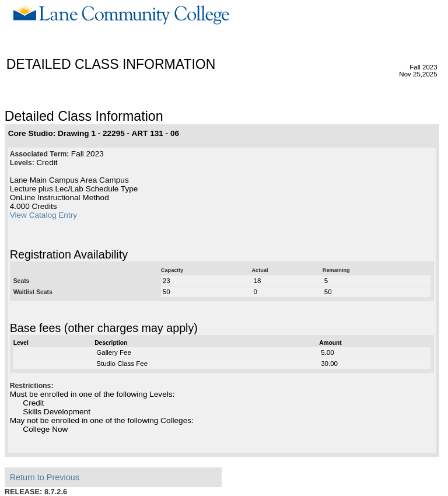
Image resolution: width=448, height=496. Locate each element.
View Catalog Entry (43, 215)
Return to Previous (45, 477)
